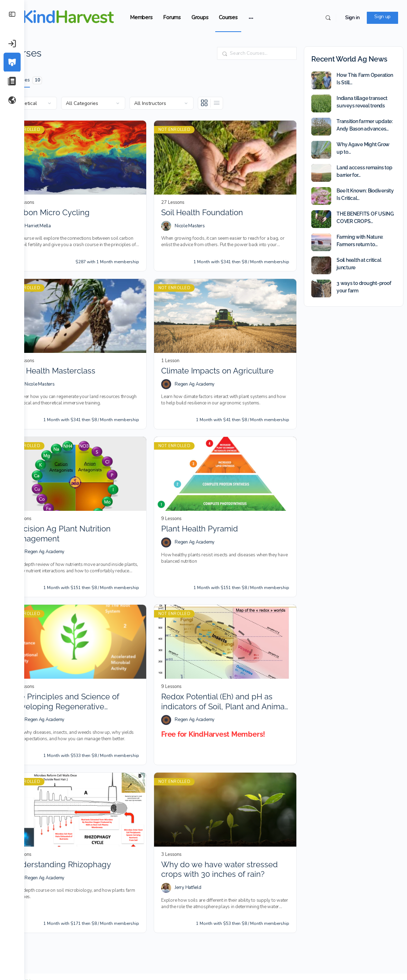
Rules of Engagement (129, 952)
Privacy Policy (186, 952)
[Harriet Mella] (40, 220)
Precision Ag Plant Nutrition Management (85, 515)
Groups (224, 17)
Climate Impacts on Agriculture (229, 358)
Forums (196, 17)
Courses (252, 17)
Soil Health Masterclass (77, 358)
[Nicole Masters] (178, 220)
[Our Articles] (12, 81)
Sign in (352, 18)
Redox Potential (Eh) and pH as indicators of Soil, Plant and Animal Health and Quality (229, 677)
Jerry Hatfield (200, 856)
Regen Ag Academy (207, 371)
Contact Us (356, 952)
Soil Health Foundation (214, 206)
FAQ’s (161, 952)
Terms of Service (222, 952)
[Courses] (12, 62)
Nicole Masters (202, 219)
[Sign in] (12, 43)
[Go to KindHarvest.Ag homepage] (85, 17)
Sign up (382, 17)
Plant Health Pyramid (212, 510)
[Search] (328, 18)
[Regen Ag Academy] (178, 372)
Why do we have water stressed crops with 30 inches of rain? (227, 838)
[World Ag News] (12, 100)
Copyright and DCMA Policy (311, 952)
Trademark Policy (260, 952)
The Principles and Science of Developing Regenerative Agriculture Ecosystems (89, 677)
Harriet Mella (62, 219)
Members (165, 17)
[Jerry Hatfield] (178, 856)
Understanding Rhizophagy (85, 833)
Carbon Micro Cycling (75, 206)
